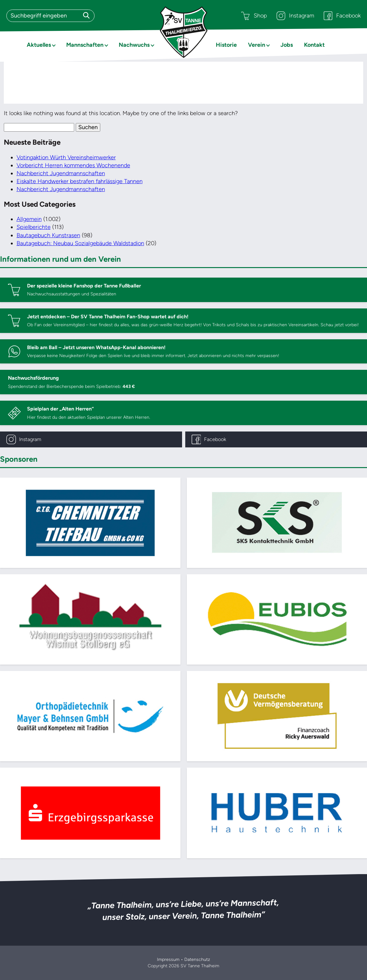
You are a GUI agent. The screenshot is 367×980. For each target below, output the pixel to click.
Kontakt (314, 45)
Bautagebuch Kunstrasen (48, 235)
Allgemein (29, 219)
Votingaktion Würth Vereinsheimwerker (66, 157)
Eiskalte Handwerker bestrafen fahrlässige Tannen (80, 181)
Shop (254, 16)
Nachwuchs (134, 45)
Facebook (342, 16)
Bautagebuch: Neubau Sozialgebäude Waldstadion (80, 243)
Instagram (295, 16)
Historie (226, 45)
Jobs (287, 45)
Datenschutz (197, 959)
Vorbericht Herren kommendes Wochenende (73, 165)
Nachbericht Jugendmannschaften (61, 173)
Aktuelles (39, 45)
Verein (257, 45)
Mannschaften (85, 45)
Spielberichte (34, 227)
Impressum (168, 959)
